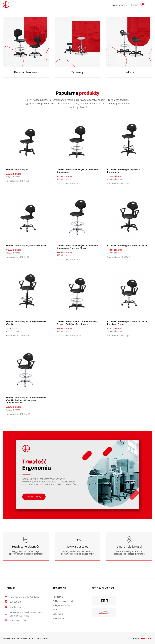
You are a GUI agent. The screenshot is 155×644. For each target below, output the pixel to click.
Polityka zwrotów (61, 605)
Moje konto (58, 618)
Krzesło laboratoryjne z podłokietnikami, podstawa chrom (128, 323)
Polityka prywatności (63, 601)
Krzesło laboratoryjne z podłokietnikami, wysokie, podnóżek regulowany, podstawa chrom (26, 400)
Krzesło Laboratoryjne (17, 170)
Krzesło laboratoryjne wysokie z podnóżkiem (124, 171)
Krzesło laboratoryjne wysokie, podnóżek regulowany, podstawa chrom (77, 247)
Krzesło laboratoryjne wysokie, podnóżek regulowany (77, 171)
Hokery (129, 72)
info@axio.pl (16, 607)
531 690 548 (16, 602)
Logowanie (58, 614)
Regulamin (58, 597)
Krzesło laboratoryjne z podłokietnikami (128, 246)
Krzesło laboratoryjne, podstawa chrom (26, 246)
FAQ (55, 610)
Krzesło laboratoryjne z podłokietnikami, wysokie (26, 323)
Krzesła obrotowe (26, 72)
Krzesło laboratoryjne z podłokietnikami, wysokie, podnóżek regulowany (77, 323)
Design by (142, 638)
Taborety (77, 72)
